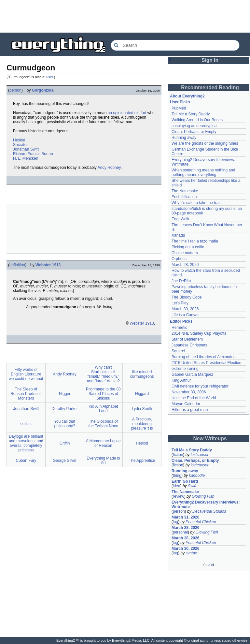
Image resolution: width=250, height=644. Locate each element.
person (15, 90)
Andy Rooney (109, 168)
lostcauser (200, 455)
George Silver (65, 461)
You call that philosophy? (65, 424)
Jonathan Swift (26, 149)
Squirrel (178, 351)
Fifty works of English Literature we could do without (26, 374)
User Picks (180, 102)
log (175, 522)
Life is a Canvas (185, 315)
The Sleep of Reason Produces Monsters (26, 394)
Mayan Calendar (186, 404)
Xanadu (178, 235)
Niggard (142, 394)
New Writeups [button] (210, 439)
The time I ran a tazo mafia (195, 241)
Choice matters (185, 253)
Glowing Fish (203, 496)
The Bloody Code (187, 297)
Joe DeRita (181, 281)
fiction (178, 455)
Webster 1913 (48, 265)
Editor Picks (181, 321)
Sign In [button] (210, 60)
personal (180, 532)
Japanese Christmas (189, 345)
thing (177, 476)
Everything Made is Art (103, 461)
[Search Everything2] (175, 45)
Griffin (65, 443)
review (179, 496)
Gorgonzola (43, 90)
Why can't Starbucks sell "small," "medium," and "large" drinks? (103, 374)
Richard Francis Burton (33, 154)
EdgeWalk (180, 219)
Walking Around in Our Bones (197, 120)
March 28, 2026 (185, 265)
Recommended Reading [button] (210, 88)
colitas (26, 424)
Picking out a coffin (188, 247)
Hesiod (19, 140)
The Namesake (185, 191)
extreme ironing (185, 369)
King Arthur (181, 380)
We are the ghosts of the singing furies (205, 143)
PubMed (179, 108)
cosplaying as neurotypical (194, 126)
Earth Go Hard (185, 481)
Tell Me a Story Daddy (191, 114)
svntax (191, 553)
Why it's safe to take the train (197, 203)
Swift (192, 486)
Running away (184, 138)
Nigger (65, 394)
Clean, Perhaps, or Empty (194, 132)
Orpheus (179, 259)
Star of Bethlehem (187, 339)
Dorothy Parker (65, 409)
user (49, 77)
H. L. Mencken (26, 158)
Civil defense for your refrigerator (200, 386)
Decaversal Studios (209, 511)
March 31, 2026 (185, 517)
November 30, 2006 (189, 392)
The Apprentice (142, 461)
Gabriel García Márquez (192, 374)
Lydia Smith (142, 409)
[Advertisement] (125, 16)
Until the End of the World (194, 398)
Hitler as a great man (190, 410)
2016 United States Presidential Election (206, 363)
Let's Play (180, 303)
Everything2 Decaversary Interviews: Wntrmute (206, 505)
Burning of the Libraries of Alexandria (204, 357)
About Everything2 (187, 96)
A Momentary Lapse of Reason (103, 443)
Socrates (21, 145)
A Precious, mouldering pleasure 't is (142, 424)
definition (17, 265)
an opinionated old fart (127, 113)
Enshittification (184, 197)
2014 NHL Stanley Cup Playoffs (199, 333)
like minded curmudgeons (142, 374)
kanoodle (197, 476)
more (208, 564)
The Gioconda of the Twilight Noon (103, 424)
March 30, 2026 (185, 309)
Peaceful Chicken (201, 522)
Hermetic (179, 328)
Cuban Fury (26, 461)
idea (177, 486)
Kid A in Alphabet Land (103, 409)
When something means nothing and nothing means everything (203, 172)
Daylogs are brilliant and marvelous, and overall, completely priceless (26, 443)
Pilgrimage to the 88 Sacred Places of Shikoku (103, 394)
